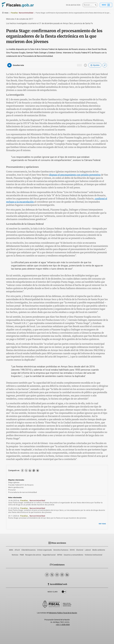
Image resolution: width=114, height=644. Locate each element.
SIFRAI (60, 555)
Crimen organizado (44, 550)
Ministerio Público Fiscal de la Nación (63, 613)
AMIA (11, 550)
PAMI (22, 555)
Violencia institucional (93, 555)
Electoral (80, 550)
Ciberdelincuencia (28, 550)
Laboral (88, 550)
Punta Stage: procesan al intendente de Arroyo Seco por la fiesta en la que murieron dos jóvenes (47, 518)
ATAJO (17, 550)
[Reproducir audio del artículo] (9, 65)
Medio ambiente (99, 550)
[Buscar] (89, 5)
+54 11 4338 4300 (63, 625)
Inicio (5, 13)
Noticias (15, 555)
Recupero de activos (33, 555)
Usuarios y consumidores (73, 555)
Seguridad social (49, 555)
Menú (106, 5)
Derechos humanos (61, 550)
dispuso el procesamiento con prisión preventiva (75, 175)
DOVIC (72, 550)
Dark (64, 592)
